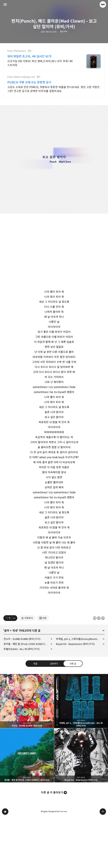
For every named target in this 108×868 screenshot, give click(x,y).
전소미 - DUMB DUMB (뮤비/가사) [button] (27, 751)
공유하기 (54, 714)
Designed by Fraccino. (58, 862)
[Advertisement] (54, 628)
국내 (15, 681)
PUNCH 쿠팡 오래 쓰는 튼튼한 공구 (29, 82)
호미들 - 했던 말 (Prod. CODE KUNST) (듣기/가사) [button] (27, 805)
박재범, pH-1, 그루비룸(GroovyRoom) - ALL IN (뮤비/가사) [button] (81, 751)
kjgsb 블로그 (5, 862)
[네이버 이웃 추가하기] (43, 668)
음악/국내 (64, 32)
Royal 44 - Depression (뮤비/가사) (75, 694)
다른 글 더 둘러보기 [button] (52, 843)
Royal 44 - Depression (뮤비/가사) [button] (81, 805)
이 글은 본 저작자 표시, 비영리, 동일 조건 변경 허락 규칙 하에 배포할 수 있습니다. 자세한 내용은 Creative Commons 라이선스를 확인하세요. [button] (99, 668)
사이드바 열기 (5, 4)
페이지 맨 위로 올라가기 (103, 862)
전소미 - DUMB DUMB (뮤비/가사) (22, 689)
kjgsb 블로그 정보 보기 (103, 4)
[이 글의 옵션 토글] (14, 668)
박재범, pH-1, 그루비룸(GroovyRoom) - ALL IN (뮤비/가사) (80, 689)
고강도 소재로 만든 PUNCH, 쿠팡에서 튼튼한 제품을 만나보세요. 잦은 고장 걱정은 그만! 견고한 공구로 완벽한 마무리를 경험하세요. (53, 89)
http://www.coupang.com (21, 77)
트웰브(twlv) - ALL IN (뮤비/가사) (22, 699)
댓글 (35, 714)
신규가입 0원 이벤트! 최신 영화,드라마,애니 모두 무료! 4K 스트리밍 (40, 63)
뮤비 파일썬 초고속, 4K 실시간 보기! (29, 56)
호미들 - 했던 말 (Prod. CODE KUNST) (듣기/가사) (28, 694)
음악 (7, 681)
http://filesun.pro (17, 51)
